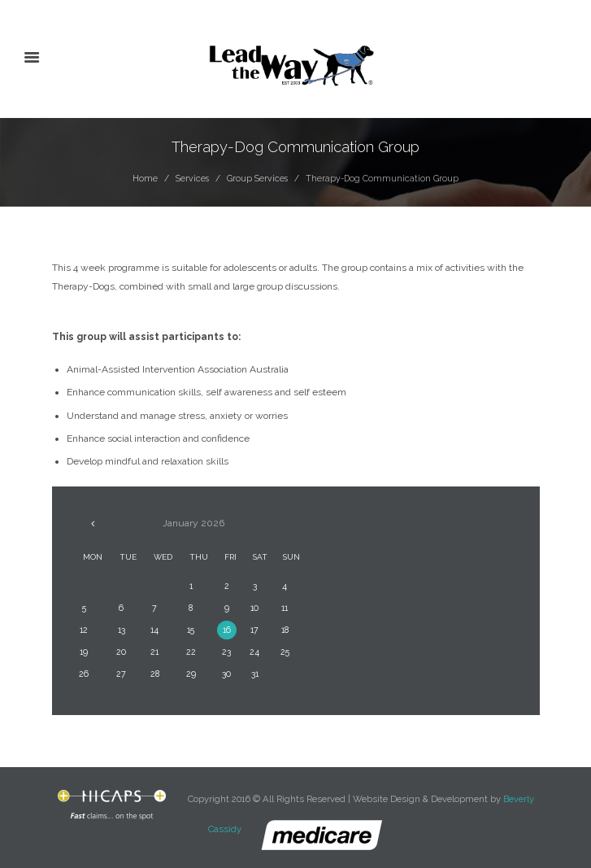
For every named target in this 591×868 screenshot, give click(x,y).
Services (192, 178)
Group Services (257, 178)
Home (145, 178)
